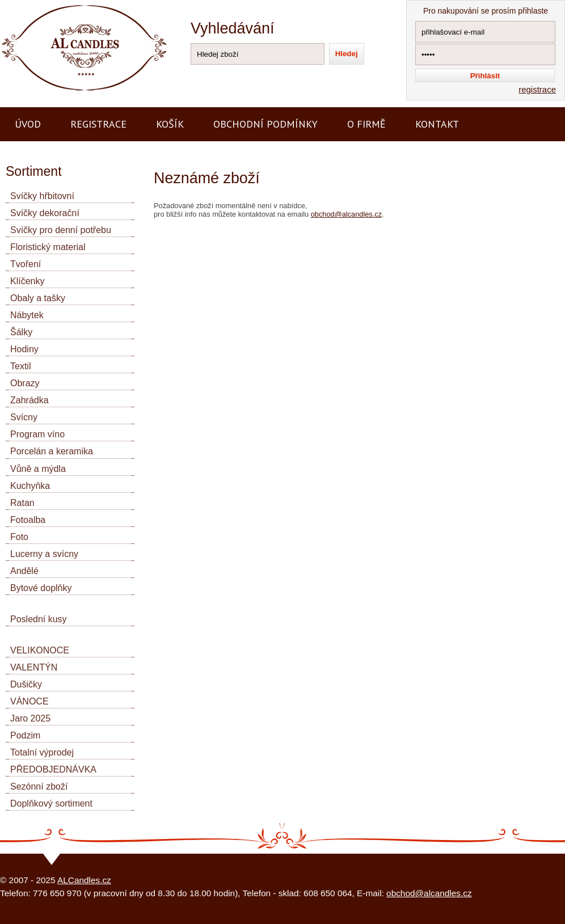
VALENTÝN (34, 667)
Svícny (24, 417)
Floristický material (48, 247)
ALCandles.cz (84, 880)
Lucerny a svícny (44, 554)
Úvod (28, 124)
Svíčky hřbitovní (42, 196)
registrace (537, 89)
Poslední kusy (39, 619)
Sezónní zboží (39, 786)
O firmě (366, 124)
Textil (20, 366)
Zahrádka (29, 400)
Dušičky (26, 684)
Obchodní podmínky (265, 124)
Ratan (22, 503)
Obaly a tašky (38, 298)
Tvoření (26, 264)
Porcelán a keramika (52, 451)
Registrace (98, 124)
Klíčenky (27, 281)
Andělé (24, 571)
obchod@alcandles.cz (346, 214)
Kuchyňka (30, 486)
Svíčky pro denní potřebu (61, 230)
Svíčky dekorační (45, 213)
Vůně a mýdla (38, 469)
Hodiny (24, 349)
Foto (19, 537)
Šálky (21, 332)
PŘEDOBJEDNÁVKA (53, 769)
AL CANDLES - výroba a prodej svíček (73, 5)
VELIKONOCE (40, 650)
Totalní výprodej (42, 752)
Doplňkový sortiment (51, 803)
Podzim (25, 735)
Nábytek (27, 315)
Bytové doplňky (41, 588)
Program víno (37, 434)
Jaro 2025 (30, 718)
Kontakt (437, 124)
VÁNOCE (29, 701)
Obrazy (25, 383)
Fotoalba (28, 520)
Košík (170, 124)
